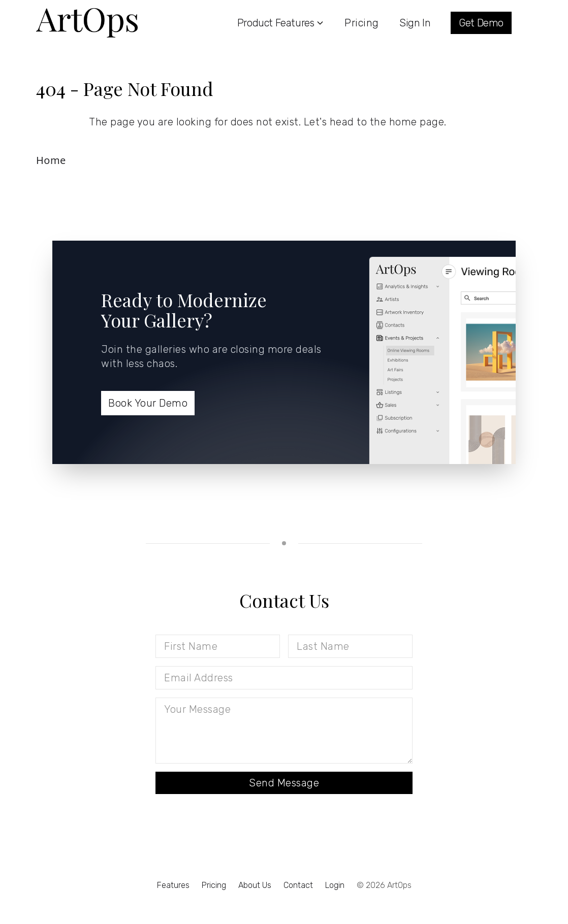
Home (51, 160)
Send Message (284, 783)
